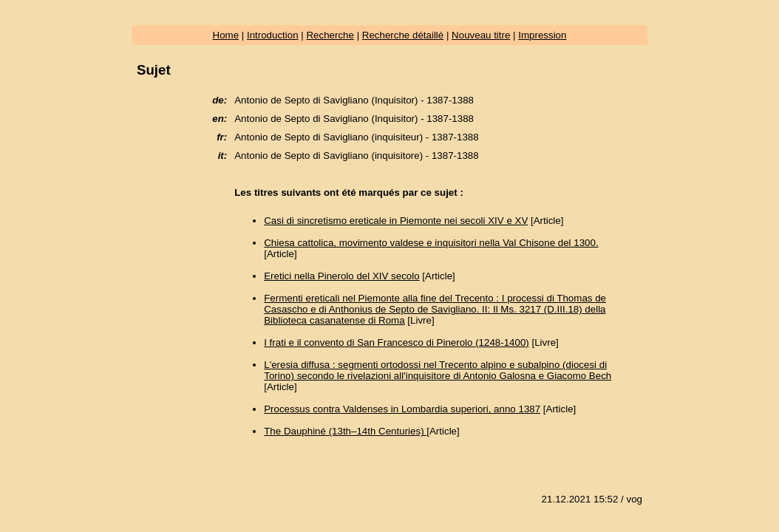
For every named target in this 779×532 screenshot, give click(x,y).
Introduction (273, 35)
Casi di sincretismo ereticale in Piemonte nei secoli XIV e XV (396, 221)
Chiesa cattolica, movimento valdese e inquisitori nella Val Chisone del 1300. (431, 243)
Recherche (330, 35)
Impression (542, 35)
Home (226, 35)
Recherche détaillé (403, 35)
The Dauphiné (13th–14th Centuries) (345, 431)
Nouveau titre (481, 35)
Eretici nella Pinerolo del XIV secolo (341, 276)
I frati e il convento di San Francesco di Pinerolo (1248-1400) (397, 342)
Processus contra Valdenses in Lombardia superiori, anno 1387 (402, 409)
